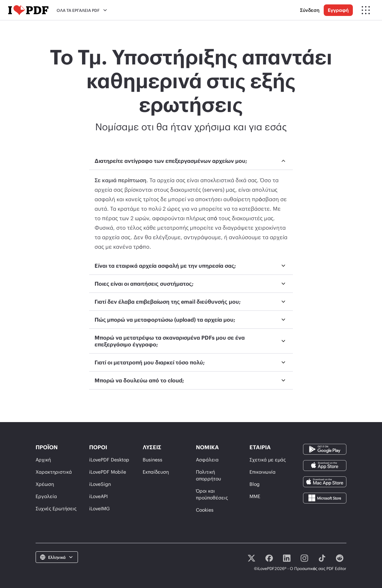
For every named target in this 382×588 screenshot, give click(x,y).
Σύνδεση (310, 10)
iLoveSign (100, 484)
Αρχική (43, 460)
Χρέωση (45, 484)
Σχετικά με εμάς (268, 460)
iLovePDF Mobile (108, 472)
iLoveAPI (98, 496)
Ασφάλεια (207, 460)
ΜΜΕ (255, 496)
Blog (255, 484)
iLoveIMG (99, 508)
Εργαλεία (46, 496)
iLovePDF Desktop (109, 460)
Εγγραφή (338, 10)
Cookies (205, 510)
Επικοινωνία (263, 472)
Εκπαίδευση (156, 472)
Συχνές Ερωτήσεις (56, 508)
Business (153, 460)
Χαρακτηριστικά (54, 472)
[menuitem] (191, 204)
